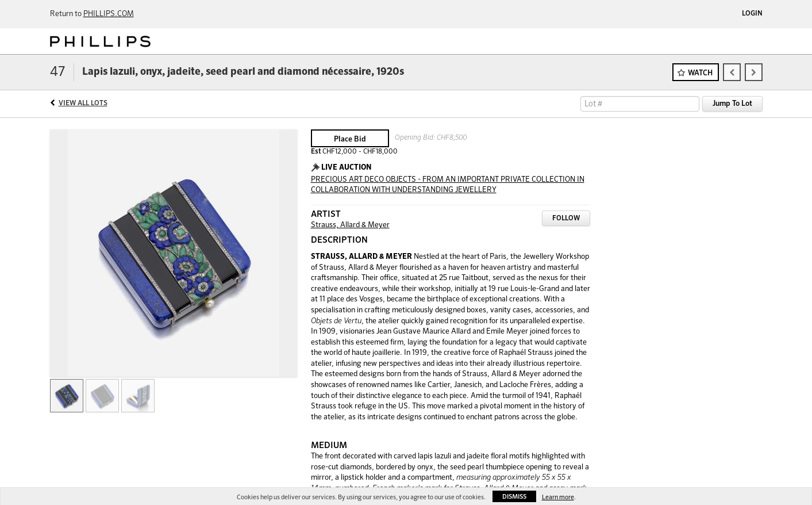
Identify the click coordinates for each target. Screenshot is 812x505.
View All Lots (83, 104)
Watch (700, 73)
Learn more (558, 497)
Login (752, 14)
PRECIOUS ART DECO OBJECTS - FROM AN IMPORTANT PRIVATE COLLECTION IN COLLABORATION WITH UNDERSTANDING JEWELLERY (448, 185)
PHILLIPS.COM (109, 14)
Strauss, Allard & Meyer (350, 225)
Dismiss (514, 497)
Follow (566, 219)
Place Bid (350, 139)
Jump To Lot (732, 104)
